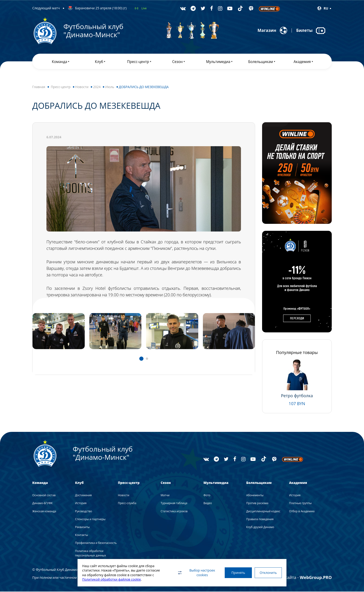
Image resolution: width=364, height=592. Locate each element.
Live (144, 8)
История (81, 504)
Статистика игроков (174, 512)
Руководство (83, 512)
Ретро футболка (297, 396)
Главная (39, 87)
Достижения (83, 496)
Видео (208, 504)
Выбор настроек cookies (195, 573)
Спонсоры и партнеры (90, 520)
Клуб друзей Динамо (260, 528)
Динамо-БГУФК (42, 504)
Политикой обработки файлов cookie (112, 579)
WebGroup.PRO (316, 578)
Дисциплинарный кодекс (263, 512)
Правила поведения (260, 520)
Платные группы (300, 504)
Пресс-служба (127, 504)
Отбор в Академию (302, 512)
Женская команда (44, 512)
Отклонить (268, 573)
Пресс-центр (61, 87)
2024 (97, 87)
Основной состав (44, 496)
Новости (82, 87)
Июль (110, 87)
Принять (237, 573)
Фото (207, 496)
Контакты (81, 535)
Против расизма (257, 504)
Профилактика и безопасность (96, 544)
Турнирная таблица (174, 504)
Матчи (165, 496)
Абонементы (255, 496)
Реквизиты (82, 528)
